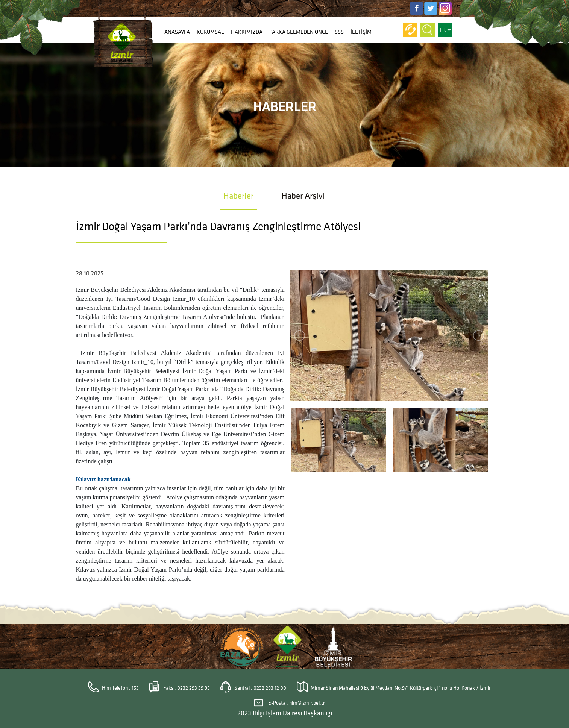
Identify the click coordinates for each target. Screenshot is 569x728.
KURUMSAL (210, 32)
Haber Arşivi (303, 196)
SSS (339, 32)
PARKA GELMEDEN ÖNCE (299, 32)
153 (135, 688)
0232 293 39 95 (193, 688)
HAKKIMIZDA (247, 32)
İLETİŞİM (361, 32)
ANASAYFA (177, 32)
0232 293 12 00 (270, 688)
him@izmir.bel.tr (307, 703)
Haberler (238, 196)
